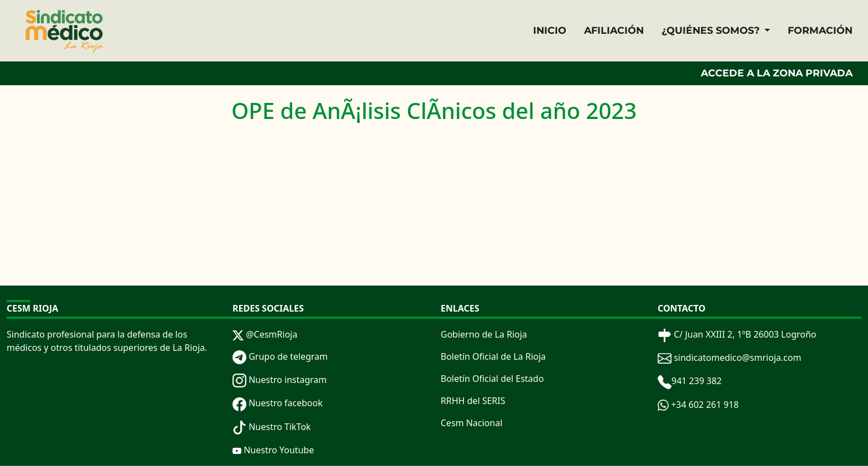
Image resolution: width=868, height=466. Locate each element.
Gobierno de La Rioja (484, 334)
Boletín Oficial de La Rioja (493, 356)
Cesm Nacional (472, 423)
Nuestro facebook (278, 403)
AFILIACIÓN (614, 30)
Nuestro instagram (280, 380)
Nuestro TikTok (272, 427)
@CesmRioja (265, 334)
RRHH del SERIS (473, 401)
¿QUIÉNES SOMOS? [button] (712, 30)
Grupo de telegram (280, 356)
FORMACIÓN (820, 30)
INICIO (550, 30)
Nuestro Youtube (273, 450)
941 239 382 (690, 381)
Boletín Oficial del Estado (492, 379)
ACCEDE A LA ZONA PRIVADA (777, 73)
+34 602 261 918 (698, 405)
